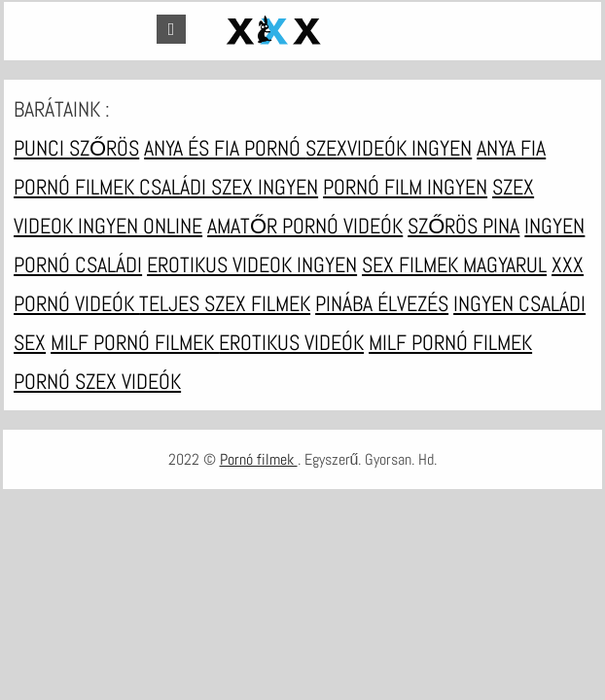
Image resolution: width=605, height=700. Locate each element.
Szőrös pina (463, 226)
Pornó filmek (259, 459)
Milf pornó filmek (135, 342)
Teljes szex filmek (225, 303)
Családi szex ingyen (229, 187)
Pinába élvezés (382, 303)
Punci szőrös (76, 148)
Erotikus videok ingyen (252, 264)
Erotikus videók (291, 342)
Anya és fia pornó (225, 148)
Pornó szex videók (97, 381)
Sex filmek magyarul (454, 264)
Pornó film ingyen (405, 187)
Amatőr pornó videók (305, 226)
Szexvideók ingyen (389, 148)
